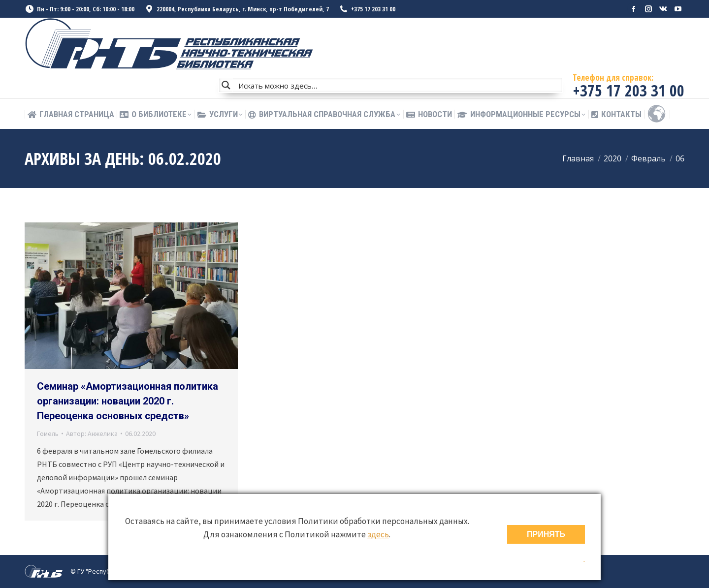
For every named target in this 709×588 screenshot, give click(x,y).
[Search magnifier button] (226, 85)
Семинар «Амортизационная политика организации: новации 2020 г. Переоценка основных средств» (128, 401)
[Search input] (398, 85)
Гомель (48, 433)
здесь (378, 534)
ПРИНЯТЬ (546, 534)
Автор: (92, 433)
